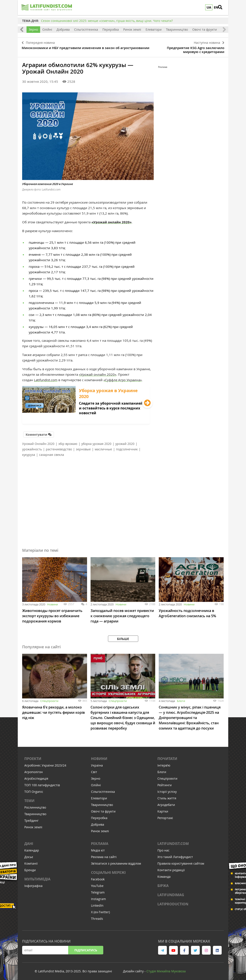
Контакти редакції (171, 868)
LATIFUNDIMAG (171, 893)
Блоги (181, 699)
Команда (164, 874)
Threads (97, 916)
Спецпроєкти (49, 699)
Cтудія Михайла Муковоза (166, 969)
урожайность (32, 447)
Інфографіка (33, 884)
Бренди (30, 868)
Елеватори (154, 29)
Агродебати (166, 803)
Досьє (29, 855)
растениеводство (59, 447)
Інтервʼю (164, 763)
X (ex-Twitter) (100, 910)
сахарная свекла (52, 452)
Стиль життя (167, 796)
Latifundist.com (46, 378)
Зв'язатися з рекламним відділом (116, 861)
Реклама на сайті (104, 855)
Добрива (63, 29)
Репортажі (165, 816)
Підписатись (86, 948)
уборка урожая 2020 (96, 442)
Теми (29, 798)
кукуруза (29, 452)
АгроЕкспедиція (36, 776)
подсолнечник (127, 447)
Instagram (98, 897)
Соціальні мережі (108, 870)
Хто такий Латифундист (175, 855)
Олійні (47, 29)
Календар (32, 848)
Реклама (100, 841)
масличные (103, 447)
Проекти (33, 756)
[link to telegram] (162, 948)
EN (216, 7)
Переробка (111, 29)
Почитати (167, 756)
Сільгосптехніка (86, 29)
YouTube (97, 884)
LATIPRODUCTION (173, 902)
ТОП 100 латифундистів (42, 783)
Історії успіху (167, 789)
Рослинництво (35, 805)
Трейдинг (31, 818)
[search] (223, 8)
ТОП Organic (34, 789)
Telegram (98, 890)
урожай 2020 (125, 442)
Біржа (163, 883)
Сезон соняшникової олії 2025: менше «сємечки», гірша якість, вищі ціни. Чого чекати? (107, 21)
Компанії (31, 861)
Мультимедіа (37, 877)
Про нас (163, 848)
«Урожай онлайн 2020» (111, 221)
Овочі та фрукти (205, 29)
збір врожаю (68, 442)
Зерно (33, 29)
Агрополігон (34, 770)
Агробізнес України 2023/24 (45, 763)
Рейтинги (165, 783)
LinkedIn (97, 903)
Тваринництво (177, 29)
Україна (97, 763)
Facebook (98, 877)
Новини (53, 602)
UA (209, 7)
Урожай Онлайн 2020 (38, 442)
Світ (94, 770)
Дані (29, 841)
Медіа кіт (98, 848)
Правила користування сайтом (181, 861)
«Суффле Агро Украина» (123, 378)
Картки (163, 809)
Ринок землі (132, 29)
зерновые (83, 447)
